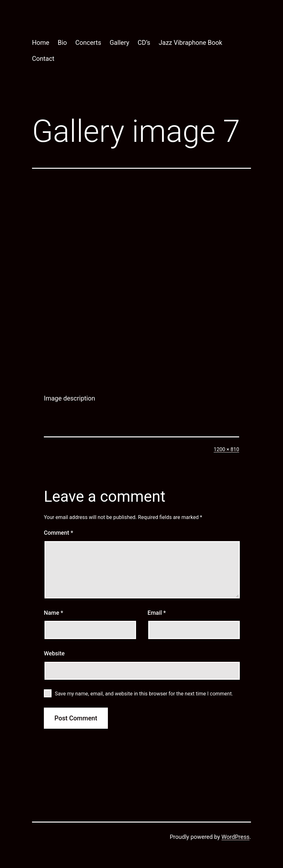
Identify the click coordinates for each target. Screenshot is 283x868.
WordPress (235, 837)
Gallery (119, 43)
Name (53, 613)
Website (54, 653)
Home (41, 43)
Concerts (88, 43)
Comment (58, 533)
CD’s (144, 43)
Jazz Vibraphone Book (191, 43)
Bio (62, 43)
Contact (43, 59)
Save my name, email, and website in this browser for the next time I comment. (144, 694)
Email (157, 613)
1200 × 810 (226, 449)
